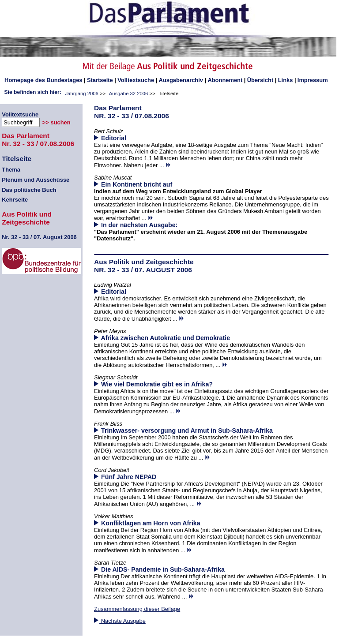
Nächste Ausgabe (120, 621)
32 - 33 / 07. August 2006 (39, 237)
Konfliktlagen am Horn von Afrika (151, 523)
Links (286, 80)
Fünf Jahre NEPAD (129, 477)
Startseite (100, 80)
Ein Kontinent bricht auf (137, 184)
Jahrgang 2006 (81, 94)
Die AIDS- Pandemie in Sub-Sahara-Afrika (163, 569)
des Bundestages (43, 80)
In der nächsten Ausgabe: (136, 225)
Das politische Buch (29, 190)
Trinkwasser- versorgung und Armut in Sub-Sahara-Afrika (187, 431)
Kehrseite (15, 200)
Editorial (114, 138)
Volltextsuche (136, 80)
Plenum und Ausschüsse (36, 180)
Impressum (313, 80)
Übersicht (260, 80)
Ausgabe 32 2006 (129, 94)
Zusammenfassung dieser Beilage (137, 609)
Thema (11, 170)
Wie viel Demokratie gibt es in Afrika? (157, 384)
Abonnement (225, 80)
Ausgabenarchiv (181, 80)
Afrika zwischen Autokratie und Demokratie (166, 338)
